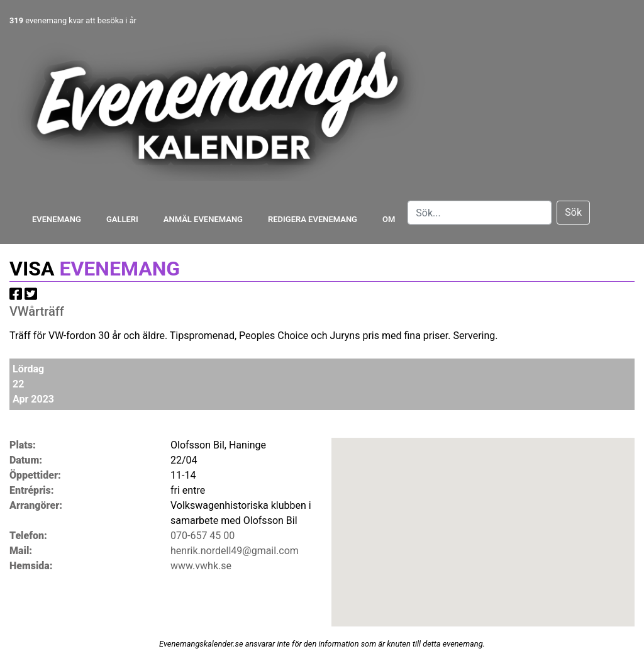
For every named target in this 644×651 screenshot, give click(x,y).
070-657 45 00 (203, 536)
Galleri (122, 219)
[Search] (480, 213)
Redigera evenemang (313, 219)
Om (389, 219)
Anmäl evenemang (203, 219)
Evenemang (57, 219)
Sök (573, 212)
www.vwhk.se (201, 566)
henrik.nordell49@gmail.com (235, 551)
